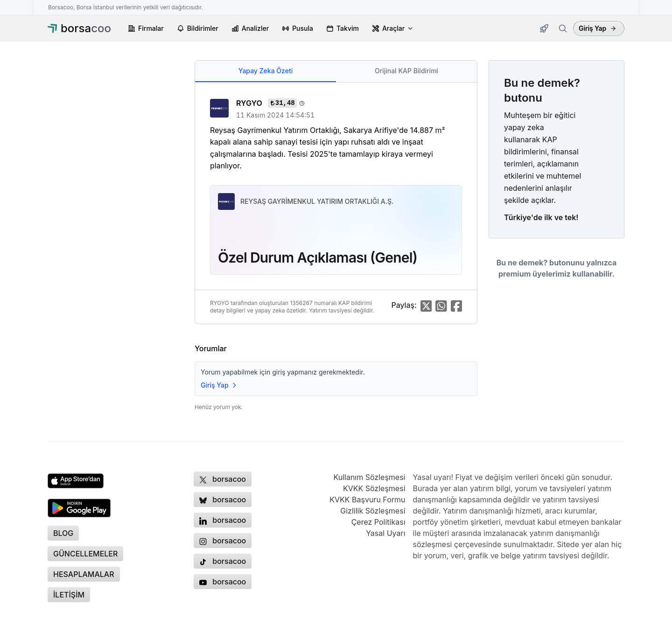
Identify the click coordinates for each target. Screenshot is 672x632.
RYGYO (250, 103)
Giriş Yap (598, 28)
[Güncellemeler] (544, 28)
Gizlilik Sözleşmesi (373, 511)
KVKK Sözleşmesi (374, 488)
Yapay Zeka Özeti (266, 71)
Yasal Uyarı (385, 533)
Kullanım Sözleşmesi (369, 477)
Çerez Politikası (378, 522)
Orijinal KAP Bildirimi (406, 71)
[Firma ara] (563, 28)
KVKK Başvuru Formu (367, 500)
